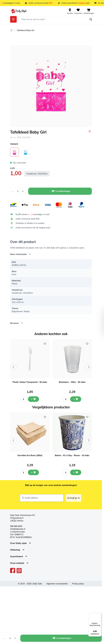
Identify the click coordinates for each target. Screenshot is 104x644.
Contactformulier (18, 532)
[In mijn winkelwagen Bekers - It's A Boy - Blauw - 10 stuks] (76, 472)
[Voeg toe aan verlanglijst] (90, 131)
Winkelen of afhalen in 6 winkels (30, 223)
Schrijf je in (73, 498)
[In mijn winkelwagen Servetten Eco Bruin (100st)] (33, 472)
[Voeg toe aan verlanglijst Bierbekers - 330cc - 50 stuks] (87, 344)
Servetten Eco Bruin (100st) (30, 455)
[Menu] (100, 615)
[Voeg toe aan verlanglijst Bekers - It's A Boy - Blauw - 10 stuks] (87, 417)
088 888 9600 (16, 526)
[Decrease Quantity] (13, 191)
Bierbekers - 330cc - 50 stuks (72, 382)
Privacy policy (78, 584)
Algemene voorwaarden (57, 584)
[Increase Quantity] (23, 191)
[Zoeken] (91, 19)
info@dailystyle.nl (18, 529)
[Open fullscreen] (51, 86)
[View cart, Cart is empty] (89, 11)
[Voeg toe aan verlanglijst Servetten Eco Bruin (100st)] (45, 417)
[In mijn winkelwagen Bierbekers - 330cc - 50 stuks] (76, 399)
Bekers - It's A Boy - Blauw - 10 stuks (72, 455)
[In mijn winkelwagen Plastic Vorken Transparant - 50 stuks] (33, 399)
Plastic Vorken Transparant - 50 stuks (30, 382)
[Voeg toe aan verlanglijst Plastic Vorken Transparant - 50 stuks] (45, 344)
